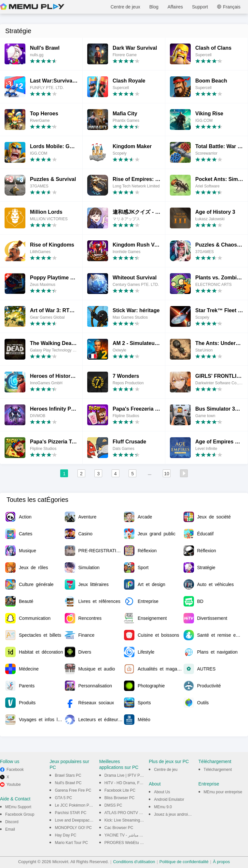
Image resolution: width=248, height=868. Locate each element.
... (150, 473)
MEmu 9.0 (163, 807)
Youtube (14, 785)
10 (167, 474)
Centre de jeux (125, 7)
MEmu (32, 7)
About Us (162, 792)
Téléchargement (218, 770)
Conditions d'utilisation (134, 862)
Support (200, 7)
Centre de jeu (166, 770)
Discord (12, 822)
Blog (154, 7)
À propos (221, 862)
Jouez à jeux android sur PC (179, 814)
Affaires (175, 7)
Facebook (15, 770)
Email (10, 829)
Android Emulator (169, 799)
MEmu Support (18, 807)
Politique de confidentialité (184, 862)
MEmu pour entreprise (223, 792)
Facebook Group (20, 814)
